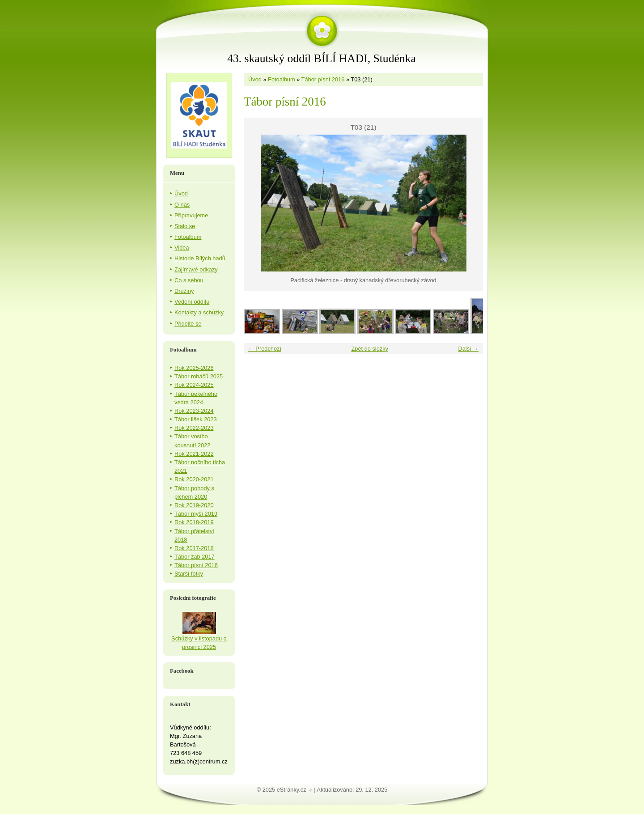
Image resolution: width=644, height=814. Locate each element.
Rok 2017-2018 (194, 548)
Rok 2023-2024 (194, 411)
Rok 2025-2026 (194, 368)
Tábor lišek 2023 (196, 419)
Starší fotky (189, 574)
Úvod (255, 79)
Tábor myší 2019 (196, 514)
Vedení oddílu (192, 302)
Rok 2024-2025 (194, 385)
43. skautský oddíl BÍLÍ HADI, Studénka (322, 58)
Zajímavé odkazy (196, 269)
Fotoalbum (281, 79)
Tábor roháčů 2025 (199, 376)
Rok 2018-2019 (194, 522)
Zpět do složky (370, 349)
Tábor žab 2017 (195, 557)
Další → (468, 349)
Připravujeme (191, 215)
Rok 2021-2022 (194, 454)
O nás (182, 205)
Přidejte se (188, 324)
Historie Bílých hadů (200, 258)
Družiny (184, 291)
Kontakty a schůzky (199, 312)
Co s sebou (189, 280)
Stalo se (185, 226)
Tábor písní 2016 (323, 79)
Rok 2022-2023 (194, 428)
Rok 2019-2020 (194, 505)
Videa (182, 248)
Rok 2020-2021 (194, 479)
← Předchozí (265, 349)
